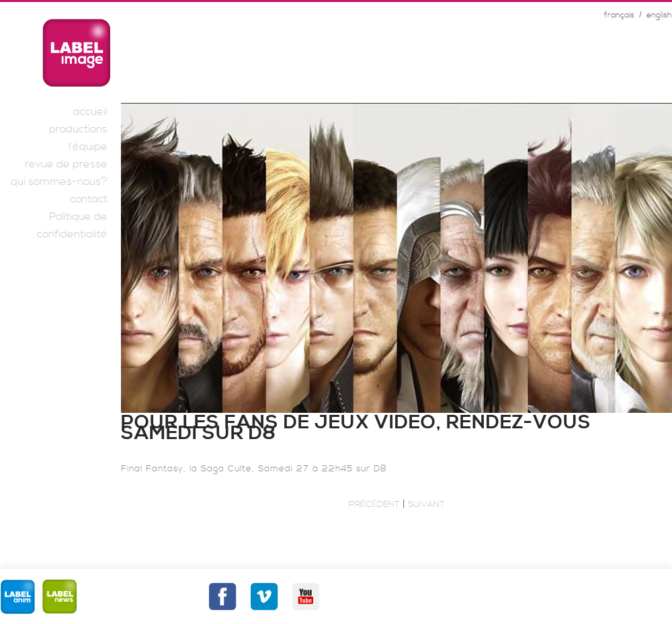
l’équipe (88, 147)
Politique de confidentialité (72, 225)
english (659, 15)
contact (89, 199)
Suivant (426, 504)
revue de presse (66, 164)
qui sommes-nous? (59, 182)
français (619, 15)
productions (78, 129)
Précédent (374, 504)
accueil (90, 112)
